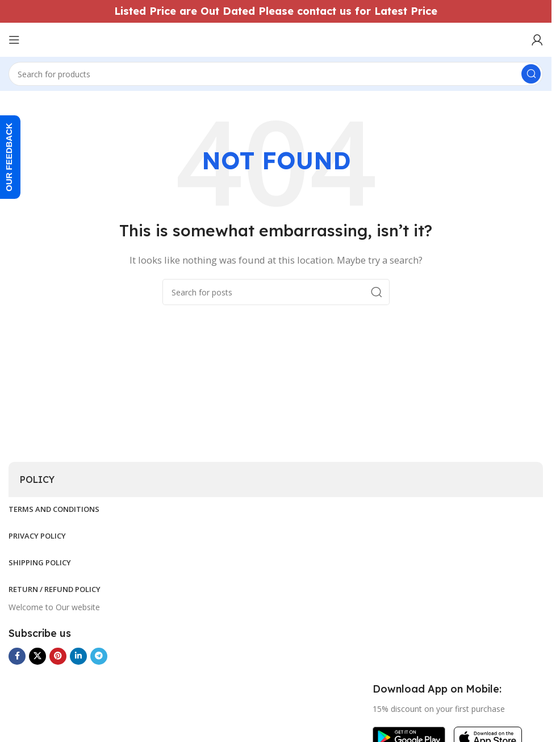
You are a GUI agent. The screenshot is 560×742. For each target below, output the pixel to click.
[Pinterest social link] (58, 656)
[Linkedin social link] (78, 656)
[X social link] (37, 656)
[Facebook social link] (17, 656)
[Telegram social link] (99, 656)
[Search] (276, 74)
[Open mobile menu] (14, 40)
